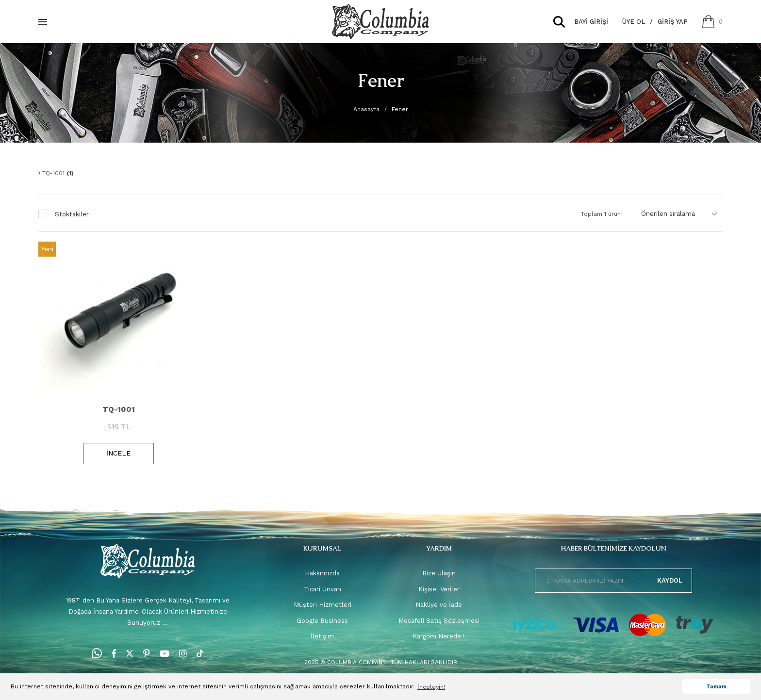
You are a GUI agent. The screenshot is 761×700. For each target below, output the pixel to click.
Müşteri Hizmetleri (323, 605)
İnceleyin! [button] (431, 687)
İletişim (322, 636)
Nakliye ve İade (439, 605)
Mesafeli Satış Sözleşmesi (439, 621)
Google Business (322, 621)
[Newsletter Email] (613, 581)
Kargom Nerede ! (439, 636)
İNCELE (118, 453)
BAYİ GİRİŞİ (591, 22)
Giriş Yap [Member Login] (673, 22)
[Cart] (712, 22)
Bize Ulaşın (439, 573)
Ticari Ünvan (323, 589)
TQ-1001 (119, 409)
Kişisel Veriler (439, 589)
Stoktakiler (72, 214)
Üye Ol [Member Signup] (634, 22)
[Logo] (380, 22)
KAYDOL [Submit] (670, 580)
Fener (400, 109)
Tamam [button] (716, 687)
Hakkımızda (322, 573)
